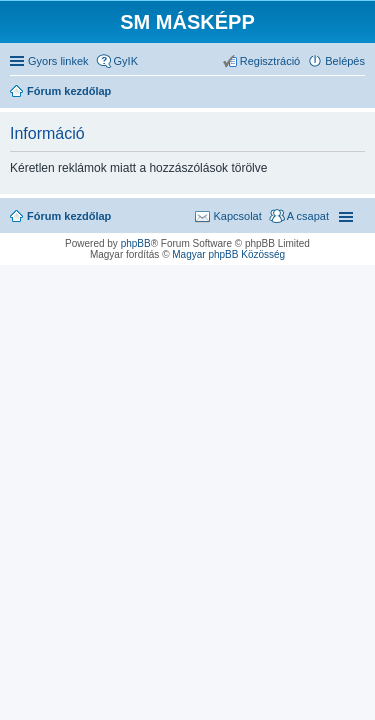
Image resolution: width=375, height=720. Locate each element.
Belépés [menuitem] (345, 61)
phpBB (136, 243)
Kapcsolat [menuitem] (237, 216)
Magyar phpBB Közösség (228, 254)
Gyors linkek (58, 61)
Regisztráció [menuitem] (270, 61)
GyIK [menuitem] (126, 61)
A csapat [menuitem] (308, 216)
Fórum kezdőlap (69, 216)
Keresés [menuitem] (357, 93)
